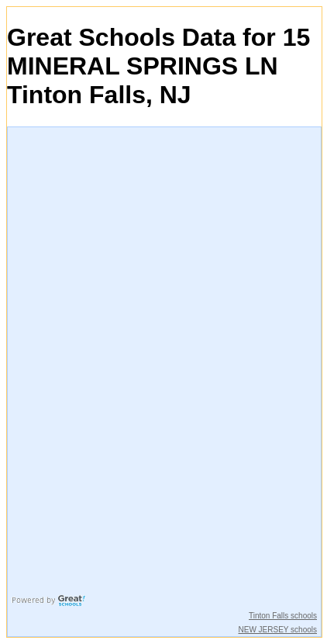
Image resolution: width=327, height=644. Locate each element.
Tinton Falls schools (283, 616)
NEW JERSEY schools (277, 630)
